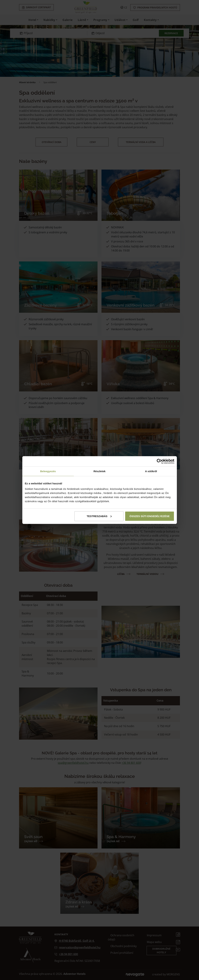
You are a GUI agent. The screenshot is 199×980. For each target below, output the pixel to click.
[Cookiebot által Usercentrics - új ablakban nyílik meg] (159, 461)
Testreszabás (99, 516)
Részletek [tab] (99, 471)
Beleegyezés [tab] (48, 471)
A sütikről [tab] (151, 471)
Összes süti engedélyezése (150, 516)
